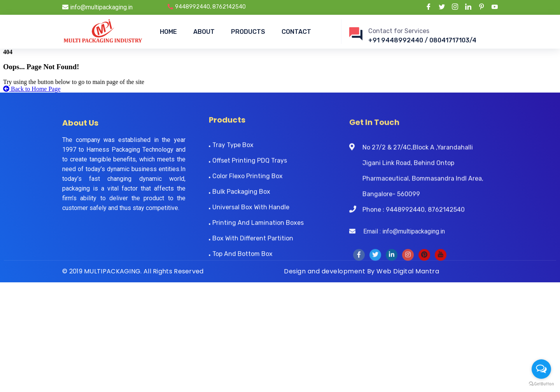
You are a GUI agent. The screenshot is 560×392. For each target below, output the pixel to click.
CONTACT (296, 32)
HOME (168, 32)
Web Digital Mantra (408, 271)
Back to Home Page (32, 89)
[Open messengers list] (541, 369)
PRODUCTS (248, 32)
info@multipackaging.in (97, 7)
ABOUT (204, 32)
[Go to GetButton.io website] (541, 384)
